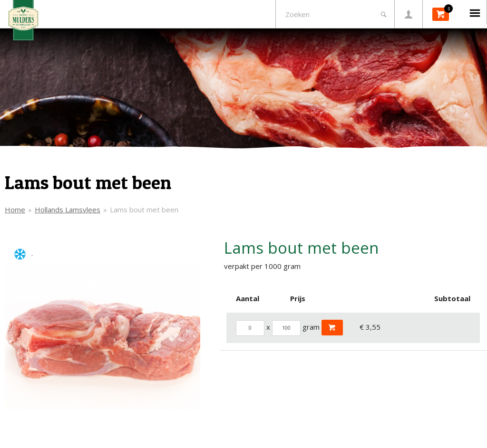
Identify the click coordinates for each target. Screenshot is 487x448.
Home (15, 210)
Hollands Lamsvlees (68, 210)
